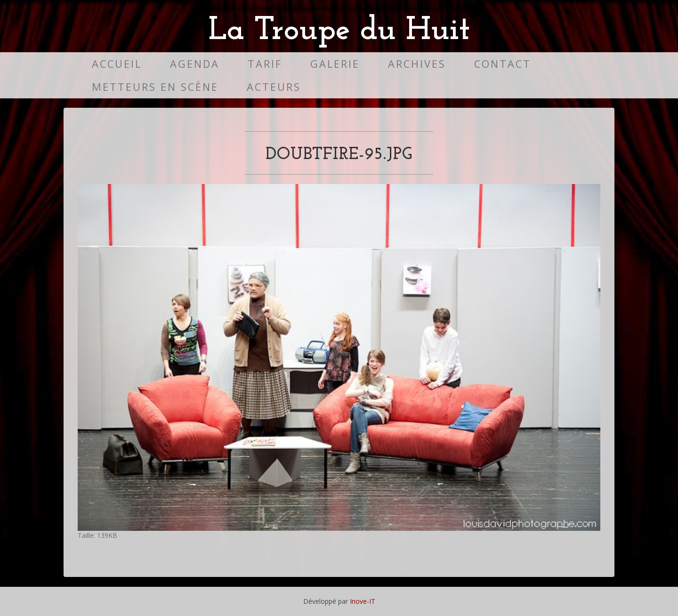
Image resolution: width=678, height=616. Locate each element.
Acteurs (274, 87)
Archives (417, 64)
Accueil (117, 64)
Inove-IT (363, 601)
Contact (503, 64)
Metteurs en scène (155, 87)
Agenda (195, 64)
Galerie (335, 64)
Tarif (265, 64)
